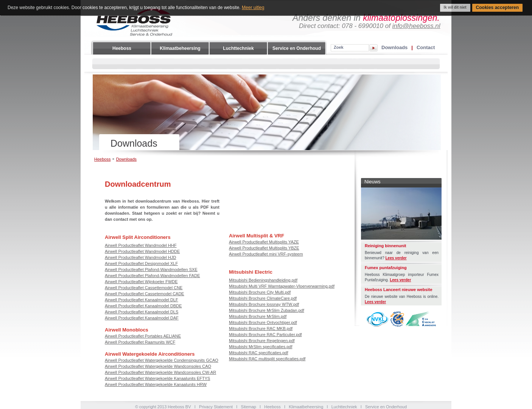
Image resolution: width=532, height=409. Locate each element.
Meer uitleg (253, 8)
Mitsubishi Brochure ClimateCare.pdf (263, 298)
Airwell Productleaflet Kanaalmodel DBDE (143, 306)
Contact (426, 47)
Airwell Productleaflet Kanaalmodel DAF (142, 318)
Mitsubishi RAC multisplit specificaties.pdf (267, 359)
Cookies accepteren (497, 8)
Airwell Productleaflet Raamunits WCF (140, 342)
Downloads (394, 47)
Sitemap (249, 407)
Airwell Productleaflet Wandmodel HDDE (142, 251)
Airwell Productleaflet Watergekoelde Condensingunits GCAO (162, 360)
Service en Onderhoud (297, 48)
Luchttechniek (238, 48)
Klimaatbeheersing (180, 48)
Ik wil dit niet (455, 7)
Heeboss (122, 48)
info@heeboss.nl (416, 26)
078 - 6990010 (362, 26)
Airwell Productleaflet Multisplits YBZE (264, 248)
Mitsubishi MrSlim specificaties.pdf (261, 347)
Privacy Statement (216, 407)
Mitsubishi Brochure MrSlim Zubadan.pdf (267, 310)
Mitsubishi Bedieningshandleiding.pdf (263, 280)
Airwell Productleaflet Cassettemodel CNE (144, 288)
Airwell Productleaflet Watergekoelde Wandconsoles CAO (158, 366)
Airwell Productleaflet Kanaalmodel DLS (142, 312)
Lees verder (396, 258)
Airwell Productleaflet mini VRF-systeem (266, 254)
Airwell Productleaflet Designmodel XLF (141, 263)
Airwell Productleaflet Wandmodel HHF (141, 245)
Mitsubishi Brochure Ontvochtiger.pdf (263, 322)
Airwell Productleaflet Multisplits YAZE (264, 242)
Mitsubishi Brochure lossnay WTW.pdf (264, 304)
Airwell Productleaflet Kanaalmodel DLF (142, 300)
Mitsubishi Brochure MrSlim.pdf (258, 316)
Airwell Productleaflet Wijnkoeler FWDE (141, 282)
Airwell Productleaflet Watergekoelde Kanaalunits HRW (156, 384)
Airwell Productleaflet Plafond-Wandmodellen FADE (152, 276)
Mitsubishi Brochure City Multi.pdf (260, 292)
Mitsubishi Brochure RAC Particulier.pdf (265, 335)
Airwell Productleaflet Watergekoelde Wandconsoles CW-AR (160, 372)
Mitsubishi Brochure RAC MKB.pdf (261, 328)
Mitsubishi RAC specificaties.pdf (259, 353)
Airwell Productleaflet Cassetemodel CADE (145, 294)
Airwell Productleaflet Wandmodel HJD (141, 257)
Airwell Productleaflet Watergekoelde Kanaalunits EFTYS (157, 378)
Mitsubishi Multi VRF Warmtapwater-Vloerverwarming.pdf (282, 286)
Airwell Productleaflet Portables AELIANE (143, 336)
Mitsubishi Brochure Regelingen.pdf (262, 341)
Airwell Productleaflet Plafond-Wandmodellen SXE (151, 270)
